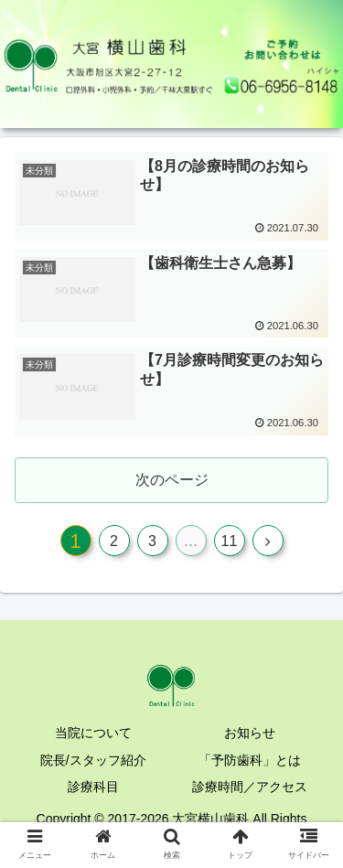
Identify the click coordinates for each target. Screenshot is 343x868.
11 (230, 541)
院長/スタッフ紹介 (93, 760)
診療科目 (93, 787)
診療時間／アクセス (250, 787)
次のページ (172, 480)
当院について (93, 733)
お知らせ (250, 733)
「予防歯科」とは (250, 760)
